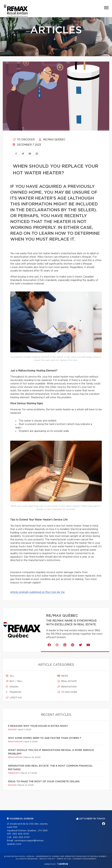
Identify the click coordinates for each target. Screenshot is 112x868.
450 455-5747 (21, 834)
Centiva (62, 864)
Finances (14, 692)
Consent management (85, 859)
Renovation (67, 687)
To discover (24, 140)
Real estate (67, 681)
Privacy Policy (47, 859)
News (63, 676)
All (10, 676)
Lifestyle (14, 698)
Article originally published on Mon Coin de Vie (37, 592)
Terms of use (64, 859)
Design (12, 687)
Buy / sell (14, 681)
